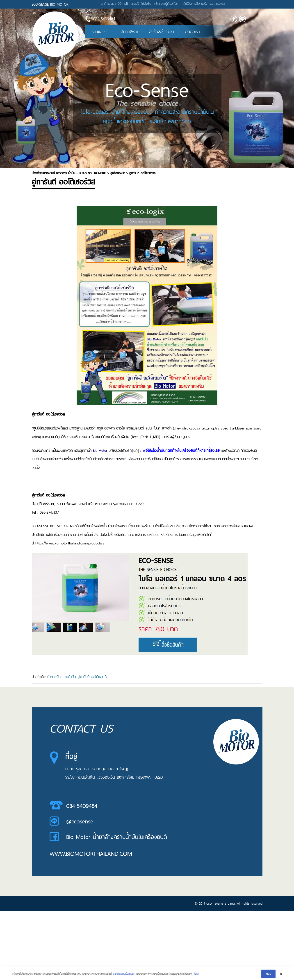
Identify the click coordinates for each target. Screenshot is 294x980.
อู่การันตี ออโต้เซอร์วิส (93, 677)
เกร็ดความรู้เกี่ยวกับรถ (166, 4)
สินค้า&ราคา (131, 32)
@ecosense (80, 821)
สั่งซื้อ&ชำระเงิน (162, 32)
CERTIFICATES (218, 4)
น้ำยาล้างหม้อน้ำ (95, 526)
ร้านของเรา (100, 32)
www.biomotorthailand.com (91, 854)
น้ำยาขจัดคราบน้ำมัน (62, 677)
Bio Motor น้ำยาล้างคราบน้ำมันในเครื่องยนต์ (117, 837)
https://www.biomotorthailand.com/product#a (70, 543)
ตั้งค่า (196, 976)
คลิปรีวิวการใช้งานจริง (195, 4)
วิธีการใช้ (123, 4)
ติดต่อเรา (192, 32)
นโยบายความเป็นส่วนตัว (124, 976)
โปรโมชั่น (146, 4)
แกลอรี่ (135, 4)
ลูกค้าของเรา (108, 4)
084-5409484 (82, 806)
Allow (268, 976)
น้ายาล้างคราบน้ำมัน (122, 526)
